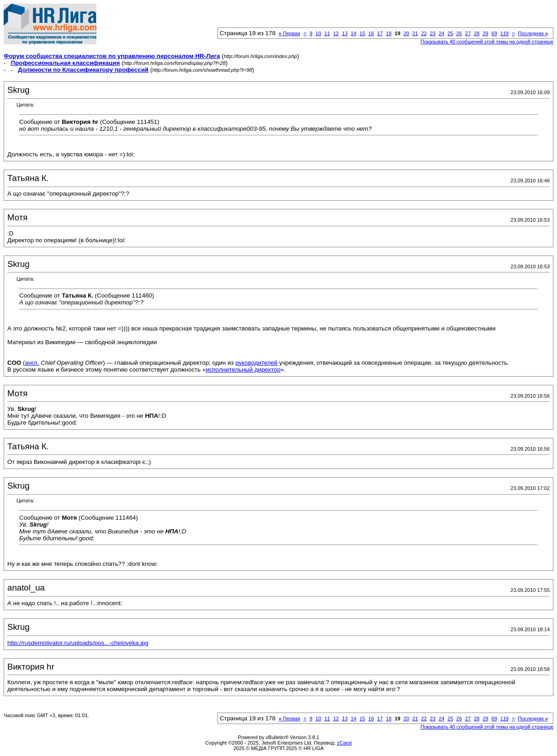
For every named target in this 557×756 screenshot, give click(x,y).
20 (406, 33)
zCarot (345, 743)
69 (494, 33)
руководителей (256, 363)
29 (485, 33)
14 (354, 33)
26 (459, 33)
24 (441, 33)
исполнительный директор (243, 370)
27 (468, 33)
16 (371, 33)
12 (336, 33)
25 (450, 33)
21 (415, 33)
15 (362, 33)
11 (327, 33)
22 (424, 33)
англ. (32, 363)
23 (433, 33)
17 (380, 33)
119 (504, 33)
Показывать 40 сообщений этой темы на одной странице (487, 42)
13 (345, 33)
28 (477, 33)
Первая (289, 33)
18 (389, 33)
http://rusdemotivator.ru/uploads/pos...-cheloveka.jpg (78, 643)
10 (318, 33)
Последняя (533, 33)
